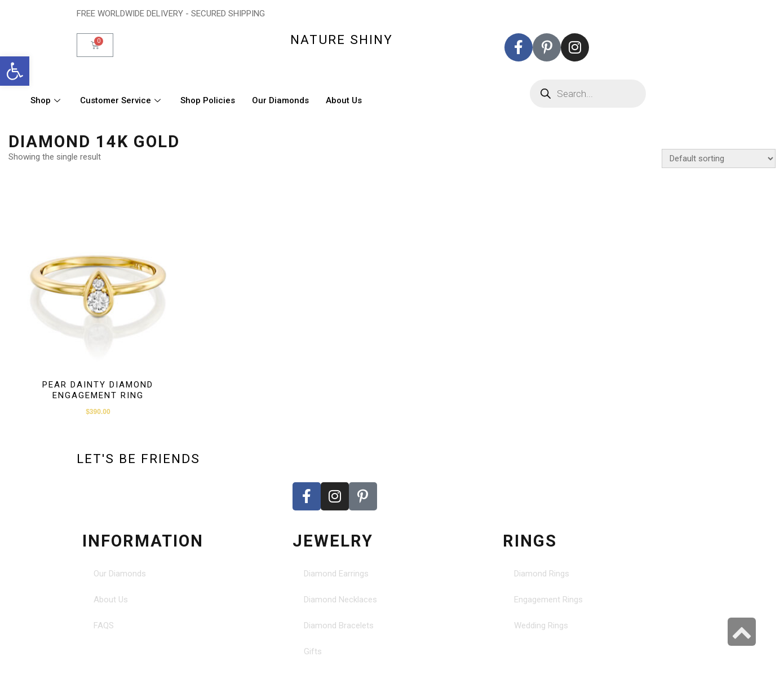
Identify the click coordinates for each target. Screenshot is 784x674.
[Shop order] (719, 158)
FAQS (104, 625)
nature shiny (342, 39)
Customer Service (122, 100)
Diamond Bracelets (339, 625)
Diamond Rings (542, 574)
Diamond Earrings (336, 574)
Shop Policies (208, 100)
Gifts (313, 651)
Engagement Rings (548, 600)
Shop (47, 100)
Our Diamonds (280, 100)
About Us (344, 100)
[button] (15, 71)
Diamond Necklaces (340, 600)
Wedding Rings (541, 625)
